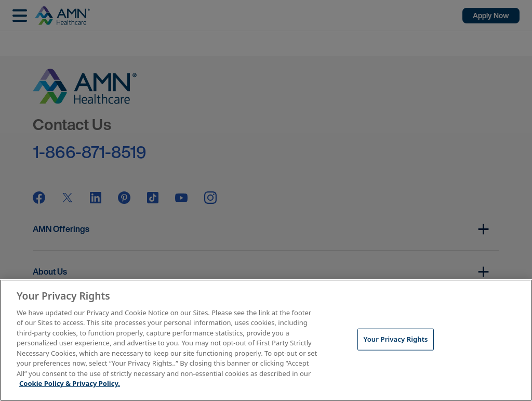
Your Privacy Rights (395, 339)
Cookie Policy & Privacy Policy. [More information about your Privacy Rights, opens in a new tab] (70, 383)
